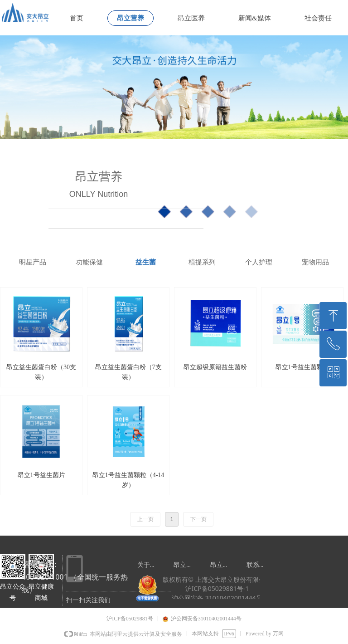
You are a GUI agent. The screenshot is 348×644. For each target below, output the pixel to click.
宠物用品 (315, 262)
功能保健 (89, 262)
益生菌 (146, 262)
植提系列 (202, 262)
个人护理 (259, 262)
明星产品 (33, 262)
